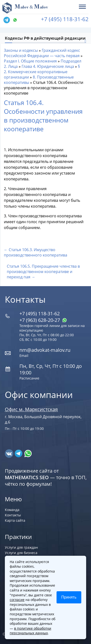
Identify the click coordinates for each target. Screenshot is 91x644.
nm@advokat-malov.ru (45, 350)
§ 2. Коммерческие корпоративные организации (42, 72)
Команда (12, 510)
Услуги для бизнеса (21, 553)
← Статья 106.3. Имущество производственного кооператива (36, 252)
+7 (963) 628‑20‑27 (43, 320)
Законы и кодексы (21, 50)
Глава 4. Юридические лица (48, 66)
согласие (17, 600)
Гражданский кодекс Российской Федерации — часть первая (42, 53)
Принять (69, 597)
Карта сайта (15, 520)
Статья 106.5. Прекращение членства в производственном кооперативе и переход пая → (43, 272)
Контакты (13, 515)
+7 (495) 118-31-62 (65, 19)
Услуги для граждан (21, 547)
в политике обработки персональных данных (30, 631)
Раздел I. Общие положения (30, 61)
